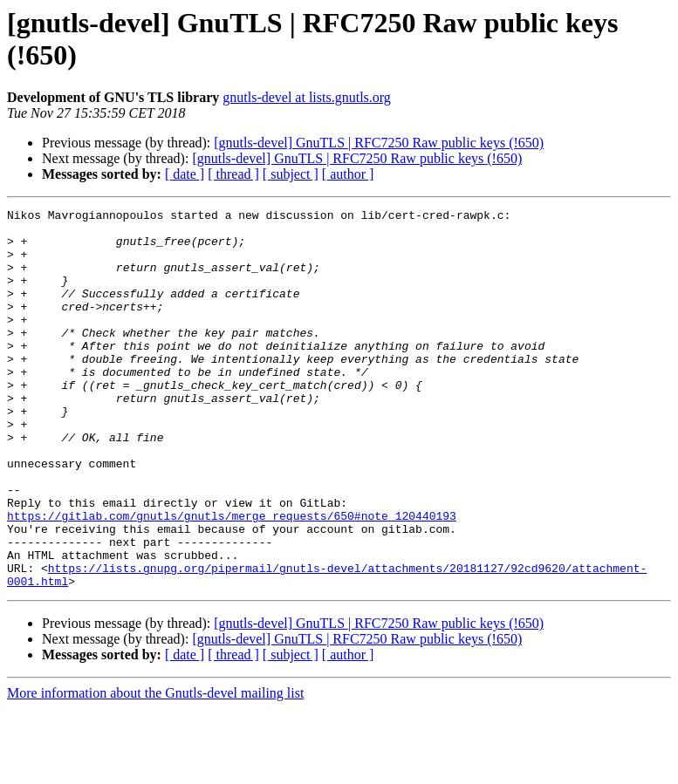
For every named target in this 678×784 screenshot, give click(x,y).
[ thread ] (233, 174)
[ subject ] (291, 174)
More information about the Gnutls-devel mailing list (155, 769)
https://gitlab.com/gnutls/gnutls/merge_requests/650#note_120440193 (232, 578)
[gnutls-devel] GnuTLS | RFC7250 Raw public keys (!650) (379, 143)
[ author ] (348, 174)
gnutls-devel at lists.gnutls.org (307, 97)
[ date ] (185, 174)
